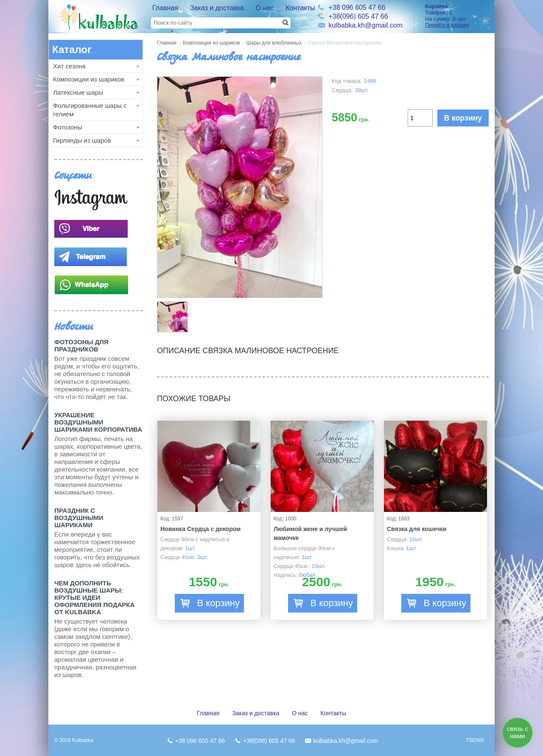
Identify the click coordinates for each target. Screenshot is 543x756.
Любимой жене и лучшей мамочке (310, 533)
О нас (265, 8)
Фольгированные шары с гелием (90, 110)
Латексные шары (78, 92)
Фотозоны (67, 127)
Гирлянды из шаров (82, 140)
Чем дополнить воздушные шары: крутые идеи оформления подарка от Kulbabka (94, 597)
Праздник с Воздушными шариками (79, 518)
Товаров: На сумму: (457, 15)
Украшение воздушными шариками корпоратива (98, 422)
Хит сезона (69, 66)
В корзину (463, 118)
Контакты (300, 8)
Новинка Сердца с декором (200, 529)
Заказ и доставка (217, 8)
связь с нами (518, 732)
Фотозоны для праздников (81, 346)
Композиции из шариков (89, 79)
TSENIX (475, 740)
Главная (165, 8)
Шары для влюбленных (274, 43)
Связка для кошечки (417, 529)
